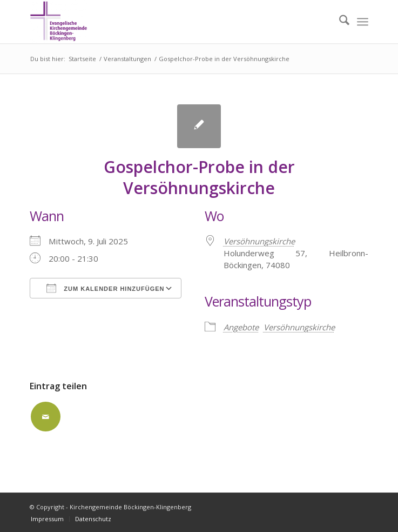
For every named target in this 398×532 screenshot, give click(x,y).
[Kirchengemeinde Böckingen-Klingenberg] (165, 22)
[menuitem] (339, 22)
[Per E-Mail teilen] (46, 417)
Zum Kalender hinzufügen (105, 288)
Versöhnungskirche (299, 327)
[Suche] (339, 22)
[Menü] (363, 22)
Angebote (241, 327)
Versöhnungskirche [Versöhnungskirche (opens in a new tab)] (259, 241)
